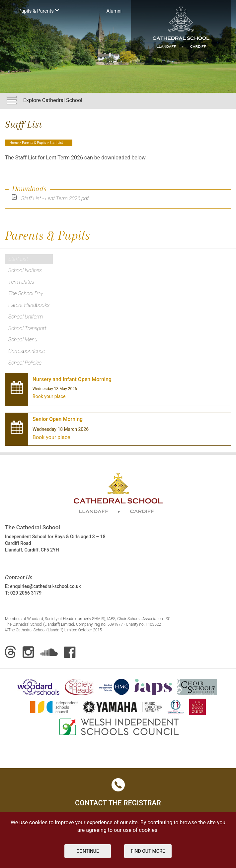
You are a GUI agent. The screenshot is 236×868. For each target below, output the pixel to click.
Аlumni (114, 11)
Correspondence (27, 351)
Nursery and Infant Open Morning (72, 379)
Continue (88, 851)
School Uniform (26, 317)
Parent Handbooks (29, 305)
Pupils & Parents (39, 10)
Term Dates (21, 282)
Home (14, 143)
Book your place (49, 396)
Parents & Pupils (34, 143)
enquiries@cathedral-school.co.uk (45, 586)
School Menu (23, 340)
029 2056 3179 (26, 593)
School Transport (27, 328)
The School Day (26, 293)
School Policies (25, 363)
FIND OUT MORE (148, 851)
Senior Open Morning (58, 419)
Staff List (18, 259)
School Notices (25, 270)
